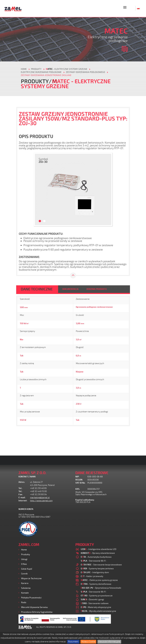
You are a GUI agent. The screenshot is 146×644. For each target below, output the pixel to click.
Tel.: (21, 488)
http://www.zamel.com (41, 501)
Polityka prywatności (31, 598)
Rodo (24, 602)
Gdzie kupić (27, 569)
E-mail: (22, 498)
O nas (24, 564)
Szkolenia (26, 588)
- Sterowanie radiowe (95, 603)
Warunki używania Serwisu (34, 607)
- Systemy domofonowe (96, 584)
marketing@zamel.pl (40, 498)
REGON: (79, 480)
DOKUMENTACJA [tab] (70, 289)
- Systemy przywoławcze (97, 596)
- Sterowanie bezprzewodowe (101, 565)
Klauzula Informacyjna (109, 642)
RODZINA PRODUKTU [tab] (97, 289)
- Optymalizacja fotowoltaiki (101, 588)
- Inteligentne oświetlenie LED (99, 549)
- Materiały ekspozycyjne (96, 607)
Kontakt (25, 593)
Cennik (24, 574)
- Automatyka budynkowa (96, 557)
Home (24, 550)
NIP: (77, 477)
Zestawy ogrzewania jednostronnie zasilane (46, 75)
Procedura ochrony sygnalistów (37, 612)
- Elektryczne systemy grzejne (67, 69)
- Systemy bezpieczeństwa (97, 569)
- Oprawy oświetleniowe (98, 553)
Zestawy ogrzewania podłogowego (85, 72)
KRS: (78, 489)
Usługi (24, 559)
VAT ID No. (80, 483)
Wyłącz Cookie (88, 642)
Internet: (23, 501)
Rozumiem (73, 642)
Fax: (21, 494)
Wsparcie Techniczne (31, 578)
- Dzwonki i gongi (92, 600)
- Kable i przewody (92, 576)
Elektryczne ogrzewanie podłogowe (41, 72)
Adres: (22, 482)
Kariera (25, 583)
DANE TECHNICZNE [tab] (37, 289)
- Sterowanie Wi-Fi (93, 561)
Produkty (26, 554)
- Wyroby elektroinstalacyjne (98, 611)
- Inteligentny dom (95, 572)
